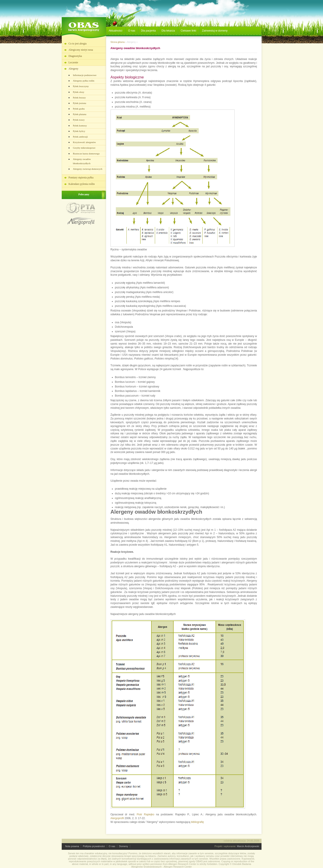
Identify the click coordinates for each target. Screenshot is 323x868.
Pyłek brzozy (79, 98)
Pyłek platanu (80, 114)
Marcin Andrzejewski (248, 846)
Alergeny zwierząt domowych (88, 169)
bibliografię (197, 822)
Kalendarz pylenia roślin (82, 184)
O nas (112, 846)
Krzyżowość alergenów (84, 142)
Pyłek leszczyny (81, 86)
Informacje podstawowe (85, 75)
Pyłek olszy (79, 92)
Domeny (124, 846)
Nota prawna (72, 846)
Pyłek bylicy (79, 131)
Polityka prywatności (94, 846)
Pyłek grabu (79, 109)
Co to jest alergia (78, 44)
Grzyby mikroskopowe (84, 148)
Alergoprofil (117, 818)
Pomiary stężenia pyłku (81, 178)
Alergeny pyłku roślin (84, 81)
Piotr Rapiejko (146, 814)
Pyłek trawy (79, 120)
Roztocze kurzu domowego (86, 154)
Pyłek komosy (80, 126)
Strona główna (118, 42)
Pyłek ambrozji (80, 137)
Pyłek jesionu (80, 103)
